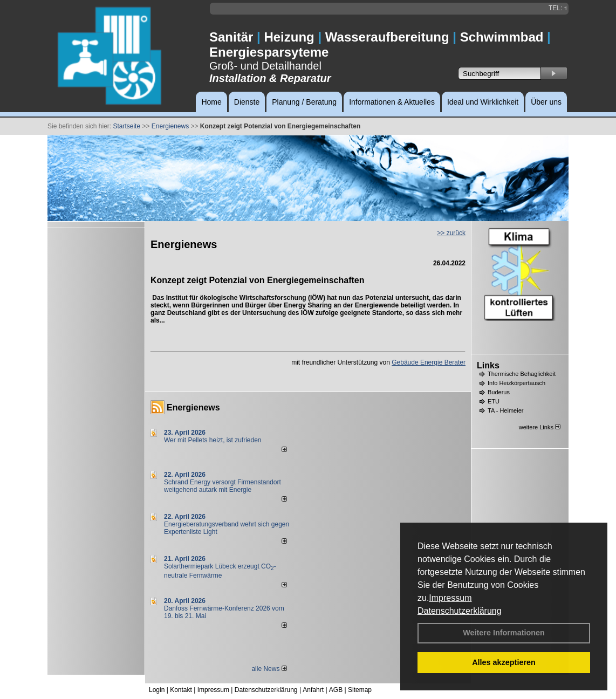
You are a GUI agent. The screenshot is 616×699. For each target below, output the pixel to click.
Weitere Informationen (504, 633)
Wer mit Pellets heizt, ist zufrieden (213, 440)
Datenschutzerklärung (460, 611)
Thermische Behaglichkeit (522, 374)
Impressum (450, 598)
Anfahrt (313, 690)
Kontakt (181, 690)
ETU (494, 401)
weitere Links (540, 427)
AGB (336, 690)
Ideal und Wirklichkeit (483, 102)
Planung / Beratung (304, 102)
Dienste (247, 102)
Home (211, 102)
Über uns (546, 102)
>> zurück (451, 233)
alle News (269, 669)
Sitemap (360, 690)
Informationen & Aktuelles (392, 102)
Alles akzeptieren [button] (504, 662)
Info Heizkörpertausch (516, 383)
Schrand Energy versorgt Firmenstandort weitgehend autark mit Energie (223, 486)
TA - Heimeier (505, 410)
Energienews (193, 407)
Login (157, 690)
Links (488, 365)
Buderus (499, 392)
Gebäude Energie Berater (429, 362)
